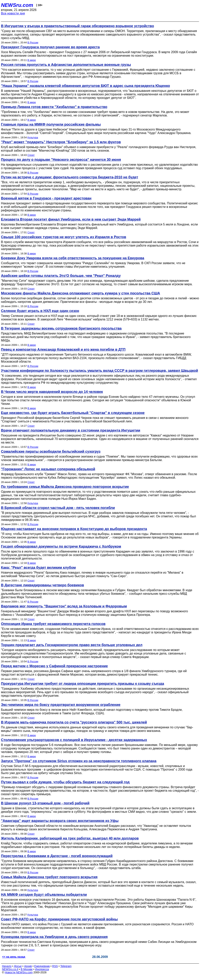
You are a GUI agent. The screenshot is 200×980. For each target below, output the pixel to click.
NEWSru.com (17, 5)
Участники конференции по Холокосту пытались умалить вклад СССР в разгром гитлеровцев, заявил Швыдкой (100, 371)
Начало (7, 966)
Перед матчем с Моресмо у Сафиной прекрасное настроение (54, 666)
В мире (32, 60)
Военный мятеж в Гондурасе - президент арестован (46, 198)
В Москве (27, 969)
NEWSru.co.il (10, 969)
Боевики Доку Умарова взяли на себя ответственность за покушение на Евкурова (73, 258)
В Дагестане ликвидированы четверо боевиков (42, 585)
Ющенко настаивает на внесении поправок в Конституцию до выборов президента (74, 529)
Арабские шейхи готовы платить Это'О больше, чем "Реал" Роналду (61, 276)
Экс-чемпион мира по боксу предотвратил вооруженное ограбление (61, 705)
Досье (18, 966)
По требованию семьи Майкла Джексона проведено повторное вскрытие (65, 487)
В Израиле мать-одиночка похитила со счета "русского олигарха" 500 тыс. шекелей (74, 722)
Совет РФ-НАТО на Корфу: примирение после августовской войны (59, 919)
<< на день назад (14, 957)
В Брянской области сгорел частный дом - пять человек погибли (58, 508)
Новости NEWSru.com (19, 972)
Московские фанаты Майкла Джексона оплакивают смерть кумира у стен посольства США (80, 293)
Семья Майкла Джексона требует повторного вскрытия (49, 877)
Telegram (66, 966)
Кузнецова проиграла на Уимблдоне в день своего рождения (54, 937)
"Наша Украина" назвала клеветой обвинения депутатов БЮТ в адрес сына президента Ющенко (85, 86)
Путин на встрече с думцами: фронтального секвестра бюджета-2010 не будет (70, 177)
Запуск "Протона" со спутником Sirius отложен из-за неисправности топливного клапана (79, 761)
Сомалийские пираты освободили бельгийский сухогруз (51, 452)
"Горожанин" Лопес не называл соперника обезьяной (48, 469)
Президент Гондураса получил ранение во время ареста (50, 47)
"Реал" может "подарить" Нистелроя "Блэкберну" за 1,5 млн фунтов (61, 142)
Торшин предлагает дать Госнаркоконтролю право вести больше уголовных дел (72, 645)
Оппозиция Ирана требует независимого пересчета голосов (53, 624)
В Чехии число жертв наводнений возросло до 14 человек (52, 392)
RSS (55, 966)
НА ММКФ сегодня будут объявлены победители (44, 895)
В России (33, 42)
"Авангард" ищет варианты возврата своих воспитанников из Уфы (60, 821)
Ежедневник (42, 966)
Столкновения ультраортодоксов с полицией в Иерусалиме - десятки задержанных (74, 740)
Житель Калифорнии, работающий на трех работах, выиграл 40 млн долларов (70, 838)
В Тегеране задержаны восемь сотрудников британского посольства (61, 328)
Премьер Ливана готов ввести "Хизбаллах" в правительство (54, 107)
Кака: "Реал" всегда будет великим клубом (38, 568)
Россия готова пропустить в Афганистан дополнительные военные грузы (66, 65)
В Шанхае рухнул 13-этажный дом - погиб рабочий (45, 803)
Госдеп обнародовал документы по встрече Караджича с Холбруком (61, 546)
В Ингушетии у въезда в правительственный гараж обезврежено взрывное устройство (77, 26)
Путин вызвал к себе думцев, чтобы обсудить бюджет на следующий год (65, 782)
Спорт (31, 155)
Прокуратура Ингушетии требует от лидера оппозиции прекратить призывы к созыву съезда (83, 684)
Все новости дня (13, 13)
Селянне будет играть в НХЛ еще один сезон (40, 311)
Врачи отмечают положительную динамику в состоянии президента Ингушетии (71, 430)
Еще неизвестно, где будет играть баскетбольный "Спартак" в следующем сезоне (73, 413)
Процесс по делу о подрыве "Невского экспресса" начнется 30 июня (61, 160)
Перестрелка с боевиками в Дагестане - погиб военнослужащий (57, 856)
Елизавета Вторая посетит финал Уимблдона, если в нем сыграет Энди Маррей (71, 219)
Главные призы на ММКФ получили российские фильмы (51, 124)
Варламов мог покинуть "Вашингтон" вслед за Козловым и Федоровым (64, 606)
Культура (33, 137)
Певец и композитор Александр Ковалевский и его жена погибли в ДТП (63, 350)
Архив (28, 966)
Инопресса (42, 969)
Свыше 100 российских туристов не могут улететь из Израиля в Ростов (64, 237)
